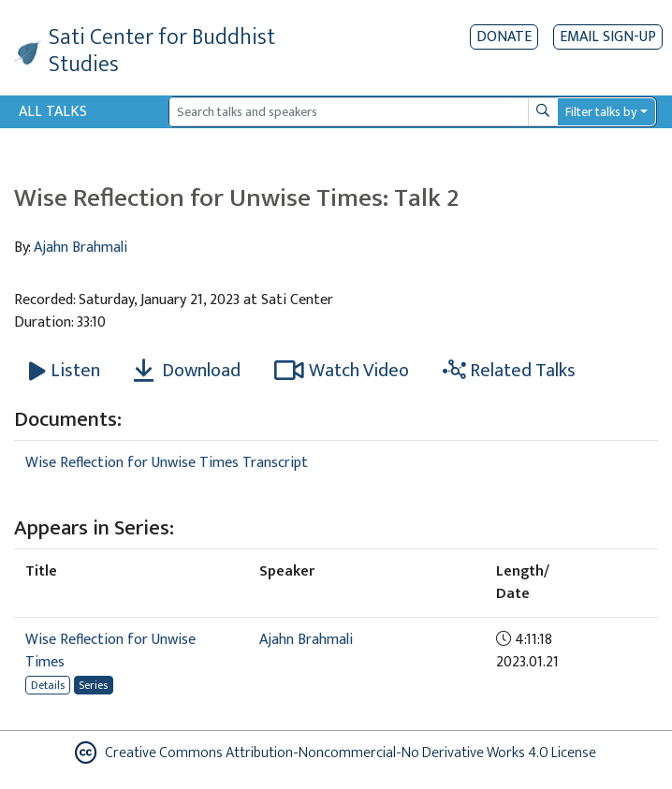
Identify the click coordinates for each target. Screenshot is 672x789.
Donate (504, 37)
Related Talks (509, 371)
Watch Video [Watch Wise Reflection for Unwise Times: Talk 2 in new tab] (342, 371)
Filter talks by (601, 112)
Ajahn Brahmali (80, 248)
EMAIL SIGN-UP (608, 37)
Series (93, 685)
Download (187, 371)
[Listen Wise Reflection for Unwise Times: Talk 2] (65, 371)
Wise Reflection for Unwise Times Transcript (167, 463)
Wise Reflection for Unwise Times (110, 651)
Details (48, 685)
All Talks (53, 112)
